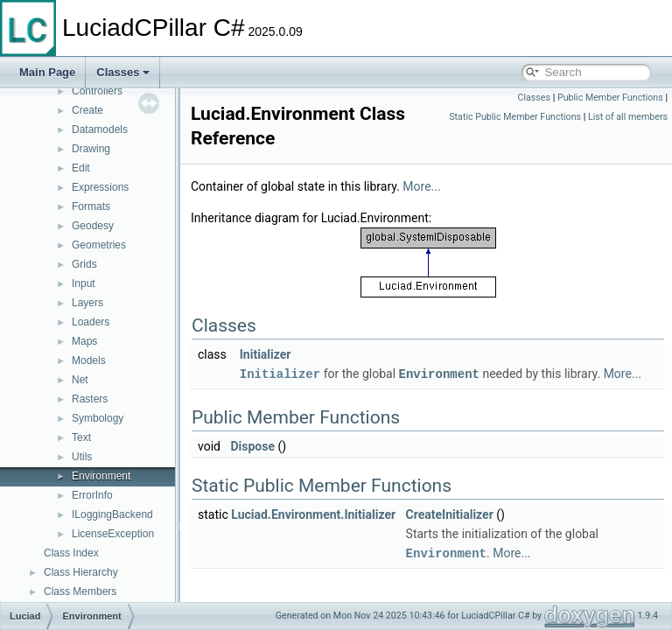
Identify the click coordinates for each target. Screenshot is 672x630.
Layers (87, 303)
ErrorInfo (92, 495)
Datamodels (100, 129)
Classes (123, 72)
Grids (84, 264)
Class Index (71, 553)
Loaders (91, 322)
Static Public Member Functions (515, 117)
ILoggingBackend (112, 514)
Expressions (100, 187)
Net (80, 380)
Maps (84, 341)
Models (89, 360)
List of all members (628, 117)
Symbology (98, 418)
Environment (101, 476)
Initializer (309, 354)
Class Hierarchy (81, 572)
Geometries (99, 245)
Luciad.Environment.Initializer (357, 533)
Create (87, 110)
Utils (82, 457)
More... (465, 186)
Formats (91, 206)
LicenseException (113, 534)
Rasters (90, 399)
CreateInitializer (493, 533)
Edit (81, 168)
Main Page (47, 72)
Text (81, 437)
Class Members (80, 591)
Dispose (296, 465)
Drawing (91, 149)
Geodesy (93, 226)
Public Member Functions (610, 98)
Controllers (97, 91)
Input (84, 283)
